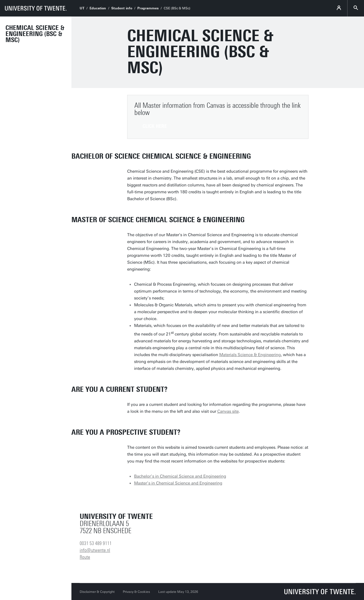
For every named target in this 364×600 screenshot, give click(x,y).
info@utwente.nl (95, 550)
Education (98, 8)
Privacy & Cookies (136, 592)
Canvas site (228, 411)
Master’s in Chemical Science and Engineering (178, 483)
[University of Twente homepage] (36, 8)
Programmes (148, 8)
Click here (155, 126)
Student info (122, 8)
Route (85, 557)
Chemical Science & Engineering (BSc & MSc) (35, 34)
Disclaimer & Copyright (97, 592)
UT (82, 8)
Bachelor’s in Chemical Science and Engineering (180, 476)
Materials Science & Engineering (250, 355)
